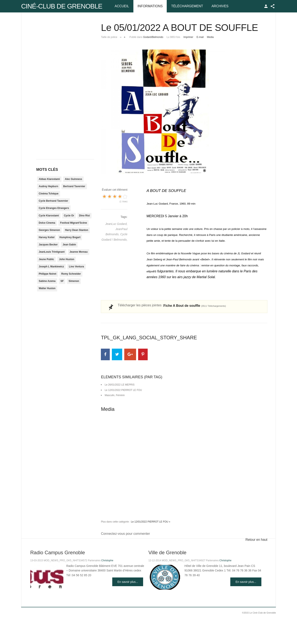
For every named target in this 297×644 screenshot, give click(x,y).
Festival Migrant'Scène (74, 223)
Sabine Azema (47, 281)
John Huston (67, 259)
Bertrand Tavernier (74, 186)
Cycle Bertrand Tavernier (53, 201)
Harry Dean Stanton (77, 230)
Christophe (107, 560)
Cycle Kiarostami (49, 216)
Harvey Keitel (47, 237)
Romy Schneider (71, 274)
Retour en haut (256, 540)
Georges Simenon (49, 230)
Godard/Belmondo (153, 37)
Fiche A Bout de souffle (195, 306)
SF (62, 281)
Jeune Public (46, 259)
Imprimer (188, 37)
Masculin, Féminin (115, 395)
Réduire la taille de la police (121, 36)
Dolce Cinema (47, 223)
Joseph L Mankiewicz (51, 267)
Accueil (122, 6)
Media (210, 37)
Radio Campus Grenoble (58, 552)
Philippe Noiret (48, 274)
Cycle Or (69, 216)
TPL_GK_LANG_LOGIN (266, 6)
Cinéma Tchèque (49, 194)
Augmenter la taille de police (125, 36)
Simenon (74, 281)
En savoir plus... (128, 582)
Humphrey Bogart (70, 237)
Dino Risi (85, 216)
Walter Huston (47, 288)
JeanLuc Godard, (116, 224)
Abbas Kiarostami (49, 179)
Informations (150, 6)
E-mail (200, 37)
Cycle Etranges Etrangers (54, 208)
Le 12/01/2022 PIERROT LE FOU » (151, 522)
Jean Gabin (69, 245)
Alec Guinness (73, 179)
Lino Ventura (77, 267)
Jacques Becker (48, 245)
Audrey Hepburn (48, 186)
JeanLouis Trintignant (52, 252)
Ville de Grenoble (167, 552)
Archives (220, 6)
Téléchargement (187, 6)
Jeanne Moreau (79, 252)
